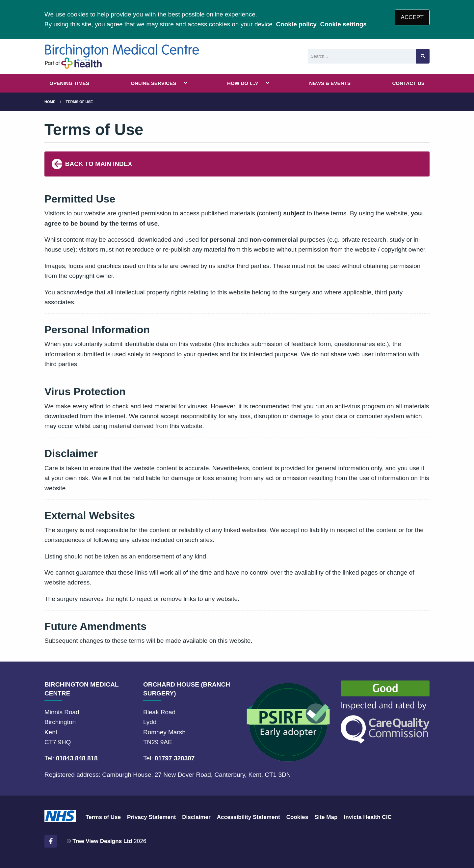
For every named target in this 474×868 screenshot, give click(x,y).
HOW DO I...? (243, 83)
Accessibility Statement (249, 817)
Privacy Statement (151, 817)
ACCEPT (412, 17)
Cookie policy (296, 24)
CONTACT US (408, 83)
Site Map (326, 817)
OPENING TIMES (69, 83)
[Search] (362, 56)
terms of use (79, 102)
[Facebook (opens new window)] (51, 841)
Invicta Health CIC (368, 817)
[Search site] (423, 56)
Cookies (297, 817)
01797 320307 (175, 758)
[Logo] (122, 56)
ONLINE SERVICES (153, 83)
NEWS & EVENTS (330, 83)
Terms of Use (103, 817)
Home (50, 102)
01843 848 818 (77, 758)
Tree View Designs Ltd (102, 841)
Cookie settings (343, 24)
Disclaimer (196, 817)
